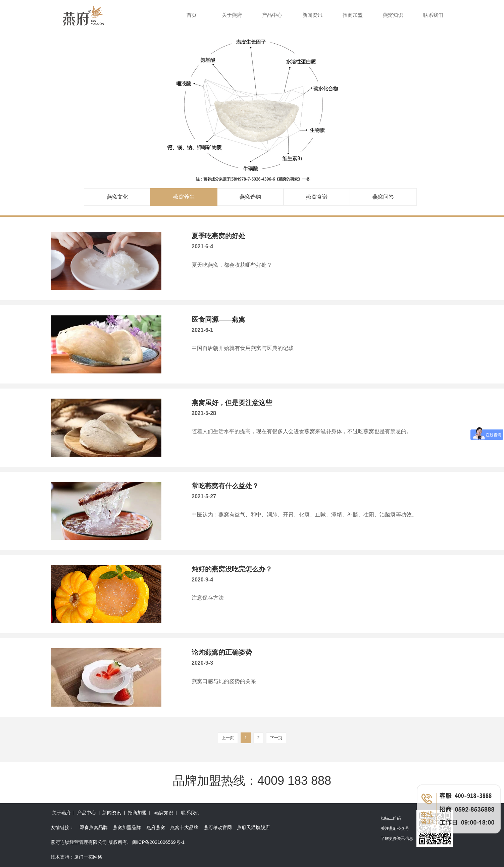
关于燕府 (232, 15)
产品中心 (272, 15)
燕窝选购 (250, 197)
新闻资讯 (312, 15)
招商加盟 (353, 15)
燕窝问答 (383, 197)
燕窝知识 (393, 15)
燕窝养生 (184, 197)
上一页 (228, 738)
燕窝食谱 (317, 197)
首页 (192, 15)
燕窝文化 (117, 197)
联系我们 (433, 15)
